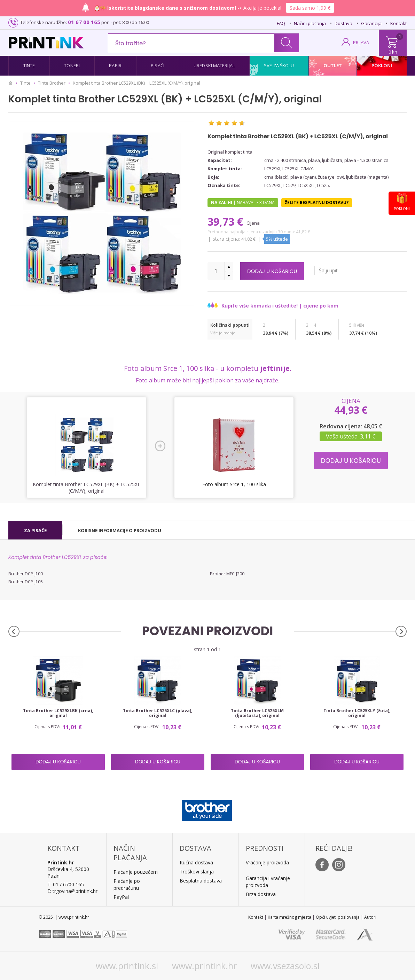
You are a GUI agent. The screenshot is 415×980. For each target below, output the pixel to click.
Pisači (158, 65)
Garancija (371, 23)
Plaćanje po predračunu (127, 884)
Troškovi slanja (197, 872)
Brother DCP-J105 (26, 582)
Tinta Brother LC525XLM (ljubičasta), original (257, 713)
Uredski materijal (214, 65)
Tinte (29, 65)
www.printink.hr (204, 966)
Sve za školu (279, 65)
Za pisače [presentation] (35, 530)
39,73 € (227, 222)
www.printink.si (127, 966)
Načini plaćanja (310, 23)
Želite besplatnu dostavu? (317, 203)
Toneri (72, 65)
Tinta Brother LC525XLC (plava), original (158, 713)
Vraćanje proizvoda (267, 862)
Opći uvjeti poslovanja (338, 917)
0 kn (393, 52)
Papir (115, 65)
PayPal (121, 897)
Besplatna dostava (201, 881)
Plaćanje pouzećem (136, 872)
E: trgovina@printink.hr (72, 891)
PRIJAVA (361, 42)
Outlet (333, 65)
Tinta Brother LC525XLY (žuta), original (357, 713)
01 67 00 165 (84, 22)
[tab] (35, 530)
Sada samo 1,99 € (310, 8)
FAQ (281, 23)
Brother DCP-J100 (26, 574)
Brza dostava (261, 894)
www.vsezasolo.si (285, 966)
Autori (370, 917)
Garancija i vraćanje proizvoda (268, 882)
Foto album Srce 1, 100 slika (234, 484)
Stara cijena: (227, 239)
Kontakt (398, 23)
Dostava (343, 23)
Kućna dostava (196, 862)
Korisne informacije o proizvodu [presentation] (120, 530)
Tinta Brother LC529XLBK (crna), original (58, 713)
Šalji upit (338, 270)
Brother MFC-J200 (227, 574)
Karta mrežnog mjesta (289, 917)
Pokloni (382, 65)
